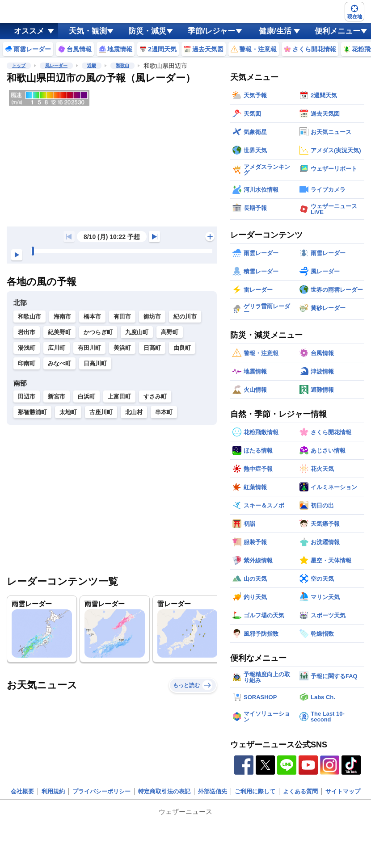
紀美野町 (59, 332)
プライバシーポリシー (101, 791)
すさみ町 (155, 396)
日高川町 (95, 363)
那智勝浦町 (32, 412)
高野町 (170, 332)
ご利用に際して (255, 791)
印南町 (27, 363)
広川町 (57, 348)
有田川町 (89, 348)
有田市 (122, 317)
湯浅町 (27, 348)
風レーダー (56, 65)
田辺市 (27, 396)
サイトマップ (343, 791)
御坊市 (152, 317)
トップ (19, 65)
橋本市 (92, 317)
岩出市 (27, 332)
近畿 (92, 65)
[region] (112, 157)
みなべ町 (59, 363)
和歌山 (122, 65)
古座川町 (101, 412)
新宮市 (57, 396)
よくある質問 (300, 791)
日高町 (152, 348)
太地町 (68, 412)
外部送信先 (213, 791)
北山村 (134, 412)
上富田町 (119, 396)
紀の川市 (185, 317)
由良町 (182, 348)
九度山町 (137, 332)
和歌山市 (30, 317)
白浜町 (86, 396)
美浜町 (122, 348)
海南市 (62, 317)
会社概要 (22, 791)
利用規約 (53, 791)
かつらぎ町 (98, 332)
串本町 (164, 412)
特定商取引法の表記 (164, 791)
